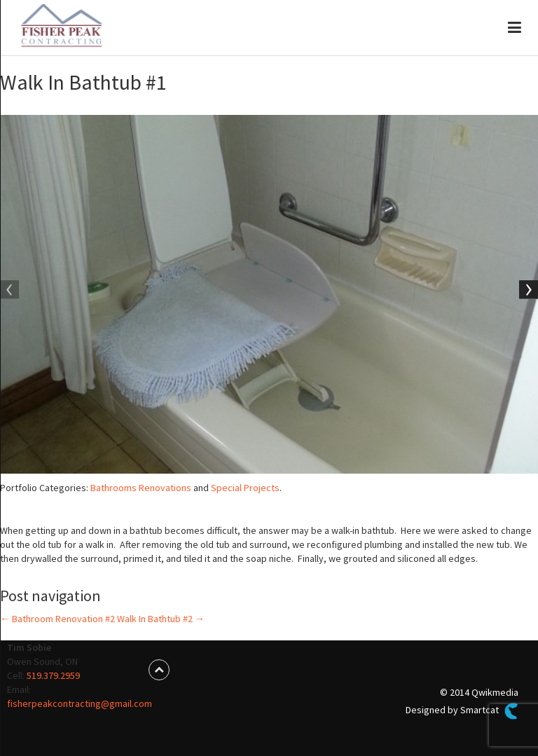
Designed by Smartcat (462, 711)
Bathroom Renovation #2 (57, 619)
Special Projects (245, 488)
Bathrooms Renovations (141, 488)
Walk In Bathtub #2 (161, 619)
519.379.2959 (53, 675)
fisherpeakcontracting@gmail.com (80, 703)
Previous (11, 291)
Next (527, 291)
